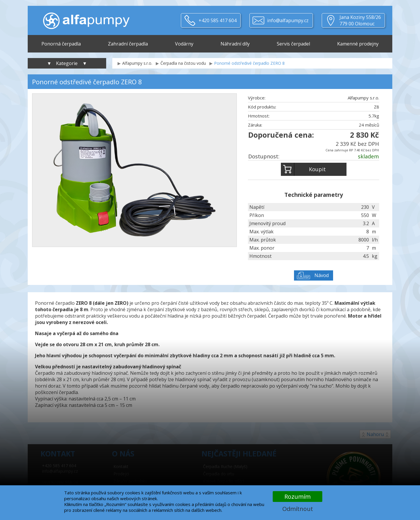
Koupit (303, 169)
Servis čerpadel (293, 44)
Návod (322, 275)
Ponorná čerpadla (61, 44)
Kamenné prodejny (358, 44)
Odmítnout (298, 509)
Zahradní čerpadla (128, 44)
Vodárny (184, 44)
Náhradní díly (235, 44)
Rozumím (297, 497)
